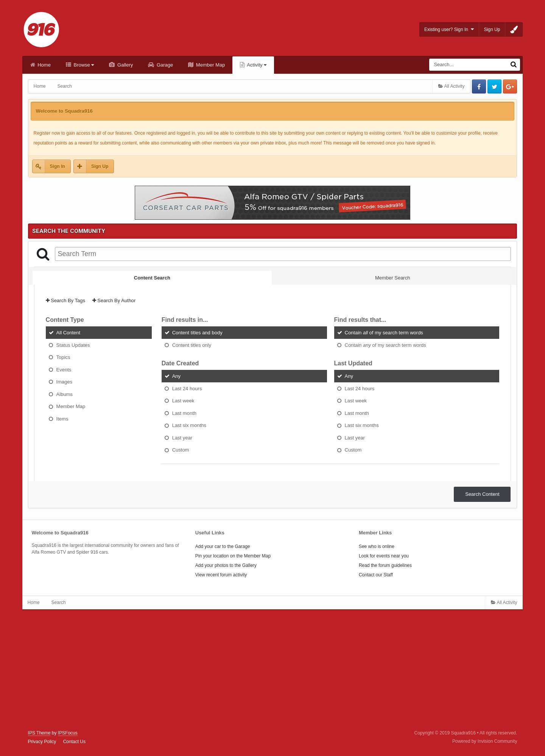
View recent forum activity (221, 575)
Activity (256, 65)
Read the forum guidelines (385, 565)
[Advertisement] (272, 670)
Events (64, 369)
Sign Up (492, 29)
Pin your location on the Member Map (233, 556)
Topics (63, 357)
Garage (164, 65)
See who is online (377, 546)
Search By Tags (65, 300)
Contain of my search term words (384, 333)
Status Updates (73, 345)
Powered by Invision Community (485, 741)
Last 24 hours (187, 388)
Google (510, 86)
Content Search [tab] (152, 278)
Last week (183, 401)
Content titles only (192, 345)
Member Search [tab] (392, 278)
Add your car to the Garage (223, 546)
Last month (184, 413)
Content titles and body (197, 333)
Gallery (124, 65)
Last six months (189, 425)
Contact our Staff (376, 575)
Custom (181, 450)
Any (176, 376)
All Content (69, 333)
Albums (65, 394)
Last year (182, 437)
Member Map (210, 65)
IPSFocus (68, 733)
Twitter (494, 86)
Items (62, 418)
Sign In (58, 166)
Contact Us (74, 742)
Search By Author (114, 300)
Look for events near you (384, 556)
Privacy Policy (42, 742)
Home (44, 65)
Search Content (482, 494)
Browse (83, 65)
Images (65, 382)
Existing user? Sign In (449, 29)
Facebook (479, 86)
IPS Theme (39, 733)
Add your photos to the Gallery (226, 565)
